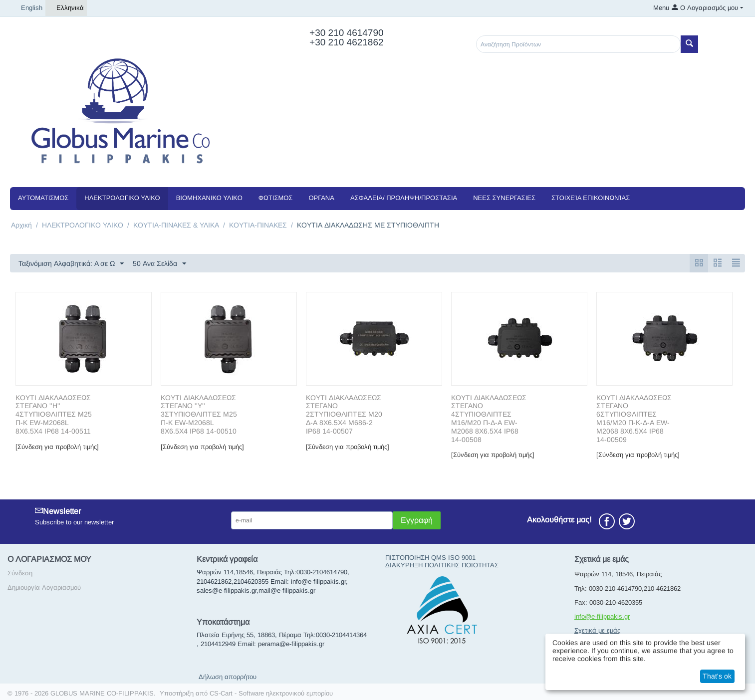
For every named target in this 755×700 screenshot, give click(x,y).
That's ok (717, 676)
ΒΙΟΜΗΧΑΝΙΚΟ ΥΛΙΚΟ (209, 198)
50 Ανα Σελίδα (159, 264)
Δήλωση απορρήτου (228, 677)
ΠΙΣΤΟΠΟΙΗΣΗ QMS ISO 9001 (430, 558)
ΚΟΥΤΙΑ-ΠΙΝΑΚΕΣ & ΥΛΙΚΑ (176, 225)
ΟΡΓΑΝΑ (321, 198)
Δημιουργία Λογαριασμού (44, 587)
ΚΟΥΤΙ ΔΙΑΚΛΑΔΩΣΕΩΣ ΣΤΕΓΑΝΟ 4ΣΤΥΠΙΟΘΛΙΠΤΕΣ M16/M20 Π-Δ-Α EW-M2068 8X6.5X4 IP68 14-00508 (489, 419)
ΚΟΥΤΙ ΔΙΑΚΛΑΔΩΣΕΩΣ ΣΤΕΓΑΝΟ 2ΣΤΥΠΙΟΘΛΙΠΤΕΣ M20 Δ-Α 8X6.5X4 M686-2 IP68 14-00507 (344, 414)
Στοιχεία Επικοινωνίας (591, 198)
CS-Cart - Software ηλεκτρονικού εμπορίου (271, 693)
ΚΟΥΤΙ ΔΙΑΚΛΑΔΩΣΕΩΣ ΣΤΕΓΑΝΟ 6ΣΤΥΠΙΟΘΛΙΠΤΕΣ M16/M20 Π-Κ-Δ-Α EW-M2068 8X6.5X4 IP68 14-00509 (634, 419)
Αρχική (21, 225)
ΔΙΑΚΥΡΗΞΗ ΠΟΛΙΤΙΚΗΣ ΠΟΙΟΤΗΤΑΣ (442, 565)
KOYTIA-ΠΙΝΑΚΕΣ (258, 225)
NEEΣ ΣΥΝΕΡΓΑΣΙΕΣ (504, 198)
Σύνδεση (20, 573)
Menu (661, 8)
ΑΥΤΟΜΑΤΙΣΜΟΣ (43, 198)
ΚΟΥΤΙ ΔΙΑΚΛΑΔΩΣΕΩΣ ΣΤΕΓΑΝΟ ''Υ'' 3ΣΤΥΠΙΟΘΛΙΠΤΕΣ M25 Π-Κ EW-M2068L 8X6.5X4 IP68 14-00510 (199, 414)
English (28, 8)
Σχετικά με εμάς (597, 630)
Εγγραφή (417, 520)
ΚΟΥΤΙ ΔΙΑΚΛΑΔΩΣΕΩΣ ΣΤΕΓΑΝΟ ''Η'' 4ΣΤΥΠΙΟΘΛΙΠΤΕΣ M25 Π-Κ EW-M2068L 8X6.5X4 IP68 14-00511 (54, 414)
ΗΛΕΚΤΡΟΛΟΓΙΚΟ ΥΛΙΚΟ (122, 198)
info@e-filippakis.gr (602, 616)
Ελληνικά (66, 8)
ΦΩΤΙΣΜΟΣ (276, 198)
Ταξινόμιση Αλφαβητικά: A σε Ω (71, 264)
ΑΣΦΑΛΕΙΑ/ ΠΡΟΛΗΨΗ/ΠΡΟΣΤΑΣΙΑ (404, 198)
